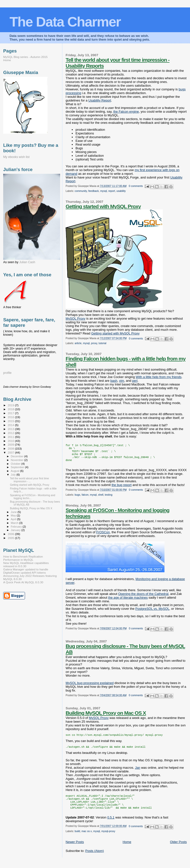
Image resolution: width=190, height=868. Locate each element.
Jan (138, 772)
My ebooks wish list (16, 157)
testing (109, 498)
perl (135, 381)
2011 (11, 437)
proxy (94, 343)
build (77, 838)
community (81, 191)
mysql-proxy (108, 838)
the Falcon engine (126, 112)
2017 (11, 413)
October (16, 464)
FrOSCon (103, 536)
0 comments (136, 186)
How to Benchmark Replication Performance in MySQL (23, 558)
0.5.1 (111, 824)
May (14, 515)
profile (7, 373)
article (78, 343)
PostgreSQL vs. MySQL (152, 612)
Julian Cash (27, 262)
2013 (11, 429)
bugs (78, 498)
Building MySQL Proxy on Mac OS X (106, 716)
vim (121, 381)
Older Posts (178, 849)
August (16, 471)
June (14, 512)
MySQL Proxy (75, 319)
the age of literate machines (128, 601)
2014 (11, 425)
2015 (11, 421)
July (14, 475)
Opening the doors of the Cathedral (143, 597)
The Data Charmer (65, 22)
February (17, 527)
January (16, 530)
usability (121, 191)
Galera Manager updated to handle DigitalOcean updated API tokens (26, 571)
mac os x (87, 838)
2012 (11, 433)
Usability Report (100, 100)
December (18, 456)
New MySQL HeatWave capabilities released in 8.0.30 (26, 564)
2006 (11, 534)
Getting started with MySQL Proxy (103, 206)
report (112, 191)
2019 (11, 405)
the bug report (122, 488)
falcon (85, 498)
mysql (104, 191)
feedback (94, 191)
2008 (11, 448)
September (18, 467)
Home (127, 849)
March (15, 523)
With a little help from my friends (159, 377)
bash (114, 381)
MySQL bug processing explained (90, 686)
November (18, 460)
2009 (11, 445)
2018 (11, 409)
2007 (11, 452)
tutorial (103, 343)
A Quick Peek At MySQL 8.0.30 (23, 582)
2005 (11, 538)
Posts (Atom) (95, 858)
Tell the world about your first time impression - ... (29, 480)
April (14, 519)
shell (101, 498)
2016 (11, 417)
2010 (11, 441)
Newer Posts (75, 849)
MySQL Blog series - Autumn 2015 (25, 57)
